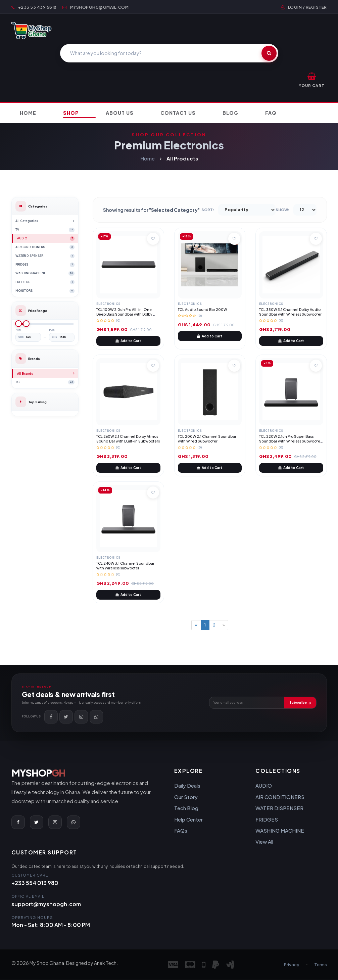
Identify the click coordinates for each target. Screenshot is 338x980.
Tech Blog (186, 809)
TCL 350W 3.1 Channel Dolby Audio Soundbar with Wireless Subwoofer (290, 312)
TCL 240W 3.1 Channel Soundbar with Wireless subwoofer (125, 566)
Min (18, 330)
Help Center (188, 820)
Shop (71, 113)
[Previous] (196, 625)
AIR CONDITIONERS (280, 797)
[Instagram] (81, 717)
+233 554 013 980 (35, 883)
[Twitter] (66, 717)
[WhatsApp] (96, 717)
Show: (282, 210)
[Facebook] (51, 717)
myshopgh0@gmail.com (96, 7)
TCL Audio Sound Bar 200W (202, 310)
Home (28, 113)
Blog (230, 113)
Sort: (208, 210)
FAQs (181, 831)
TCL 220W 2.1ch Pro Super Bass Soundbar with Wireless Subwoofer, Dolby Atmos (291, 441)
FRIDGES (267, 820)
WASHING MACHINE (280, 831)
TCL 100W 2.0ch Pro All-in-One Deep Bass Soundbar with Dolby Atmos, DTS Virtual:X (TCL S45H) (124, 314)
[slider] (18, 324)
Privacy (292, 965)
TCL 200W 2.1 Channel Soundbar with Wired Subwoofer (207, 439)
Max (52, 330)
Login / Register (304, 7)
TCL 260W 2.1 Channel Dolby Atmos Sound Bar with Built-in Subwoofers (128, 439)
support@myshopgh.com (46, 904)
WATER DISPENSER (279, 809)
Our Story (186, 797)
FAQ (271, 113)
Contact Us (178, 113)
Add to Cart (128, 341)
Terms (321, 965)
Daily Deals (187, 786)
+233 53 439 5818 (34, 7)
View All (264, 842)
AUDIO (264, 786)
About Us (120, 113)
